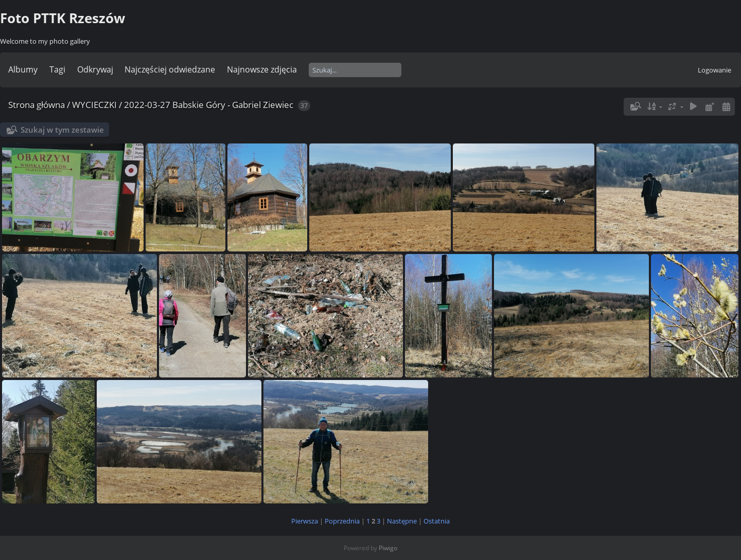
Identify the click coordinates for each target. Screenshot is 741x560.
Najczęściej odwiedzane (170, 69)
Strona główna (37, 105)
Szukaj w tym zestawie (62, 130)
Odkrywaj (95, 69)
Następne (402, 521)
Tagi (57, 69)
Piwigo (388, 548)
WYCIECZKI (94, 105)
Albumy (23, 69)
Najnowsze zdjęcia (262, 69)
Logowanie (714, 70)
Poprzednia (342, 521)
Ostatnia (437, 521)
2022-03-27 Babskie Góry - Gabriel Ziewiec (209, 105)
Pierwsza (305, 521)
